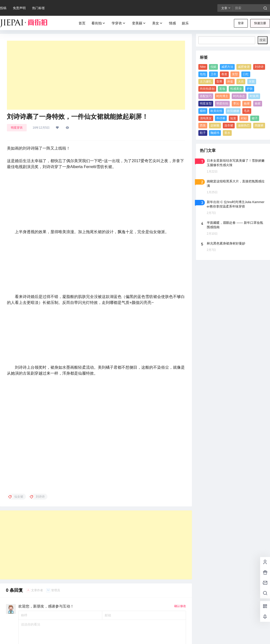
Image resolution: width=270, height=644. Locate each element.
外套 (230, 82)
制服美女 (6, 605)
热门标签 (39, 8)
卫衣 (213, 74)
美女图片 (6, 585)
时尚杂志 (239, 96)
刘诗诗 (259, 67)
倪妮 (213, 67)
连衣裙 (229, 125)
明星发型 (206, 104)
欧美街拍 (216, 111)
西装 (203, 125)
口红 (246, 74)
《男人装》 (8, 574)
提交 (179, 504)
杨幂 (247, 104)
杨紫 (258, 104)
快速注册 (260, 23)
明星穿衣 (17, 128)
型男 (219, 82)
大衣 (241, 82)
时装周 (254, 96)
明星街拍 (222, 104)
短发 (233, 118)
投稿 (3, 8)
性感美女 (236, 89)
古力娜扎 (206, 82)
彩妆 (222, 89)
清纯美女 (206, 118)
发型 (235, 74)
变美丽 (139, 23)
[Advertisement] (96, 75)
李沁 (236, 104)
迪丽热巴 (244, 125)
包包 (203, 74)
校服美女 (6, 626)
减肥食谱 (244, 67)
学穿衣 (119, 23)
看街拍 (99, 23)
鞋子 (203, 133)
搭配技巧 (206, 96)
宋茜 (252, 82)
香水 (227, 133)
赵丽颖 (215, 125)
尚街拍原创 (207, 89)
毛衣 (247, 111)
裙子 (255, 118)
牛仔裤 (221, 118)
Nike (203, 67)
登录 (241, 23)
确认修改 (180, 447)
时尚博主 (222, 96)
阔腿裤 (259, 125)
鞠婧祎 (215, 133)
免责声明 (19, 8)
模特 (203, 111)
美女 (158, 23)
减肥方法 (227, 67)
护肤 (250, 89)
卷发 (224, 74)
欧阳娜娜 (233, 111)
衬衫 (244, 118)
